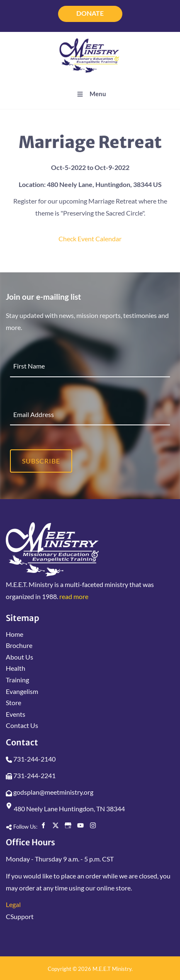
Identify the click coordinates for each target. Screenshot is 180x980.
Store (13, 702)
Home (15, 634)
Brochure (19, 645)
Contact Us (22, 725)
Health (16, 668)
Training (17, 680)
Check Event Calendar (90, 239)
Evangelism (22, 691)
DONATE (90, 10)
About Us (19, 657)
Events (16, 714)
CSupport (20, 916)
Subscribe (41, 461)
